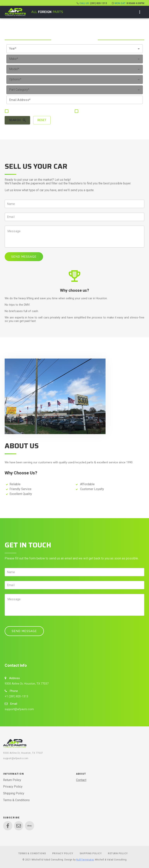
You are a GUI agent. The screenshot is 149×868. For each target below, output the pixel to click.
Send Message (24, 257)
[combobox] (75, 49)
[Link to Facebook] (8, 826)
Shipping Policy (14, 793)
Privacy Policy (13, 787)
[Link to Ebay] (29, 826)
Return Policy (12, 780)
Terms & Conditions (16, 800)
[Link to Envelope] (19, 826)
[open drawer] (15, 12)
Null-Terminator (85, 860)
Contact (81, 780)
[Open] (139, 49)
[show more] (140, 12)
